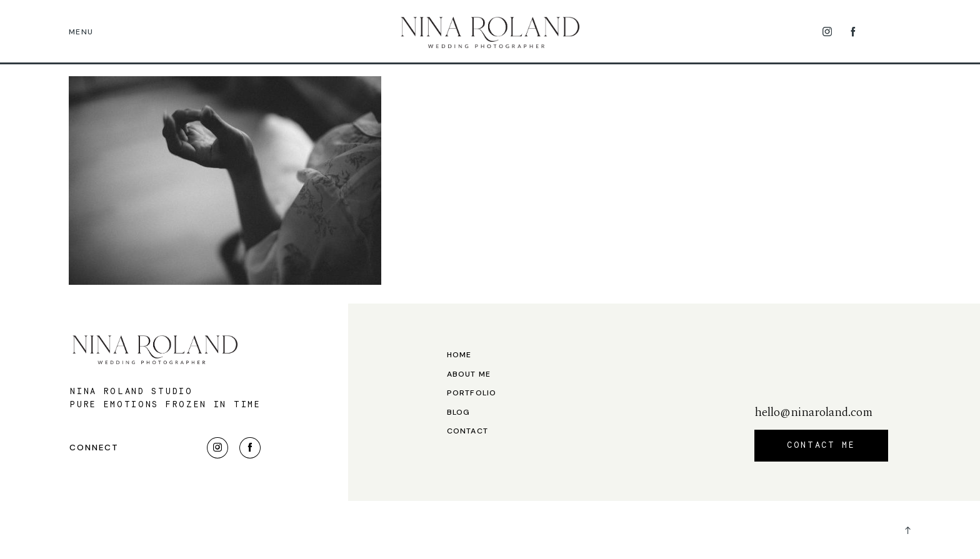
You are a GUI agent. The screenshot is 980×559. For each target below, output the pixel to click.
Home (459, 355)
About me (469, 374)
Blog (459, 413)
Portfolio (472, 393)
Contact (468, 431)
